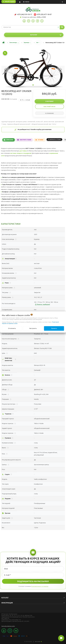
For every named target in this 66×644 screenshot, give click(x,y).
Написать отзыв (55, 139)
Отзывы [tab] (41, 140)
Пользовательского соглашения (40, 586)
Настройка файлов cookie (8, 626)
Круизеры (27, 43)
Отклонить (12, 328)
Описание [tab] (10, 140)
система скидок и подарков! (21, 153)
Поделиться (25, 100)
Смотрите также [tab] (25, 140)
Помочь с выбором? (42, 304)
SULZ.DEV (38, 642)
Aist (37, 43)
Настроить (33, 328)
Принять (54, 328)
